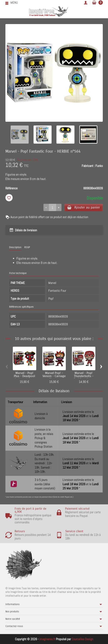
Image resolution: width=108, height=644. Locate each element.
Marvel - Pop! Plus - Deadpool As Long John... (24, 376)
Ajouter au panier (84, 207)
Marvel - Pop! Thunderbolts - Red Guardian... (84, 376)
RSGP (27, 247)
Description (15, 247)
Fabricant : (88, 166)
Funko (99, 166)
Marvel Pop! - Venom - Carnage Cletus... (54, 376)
